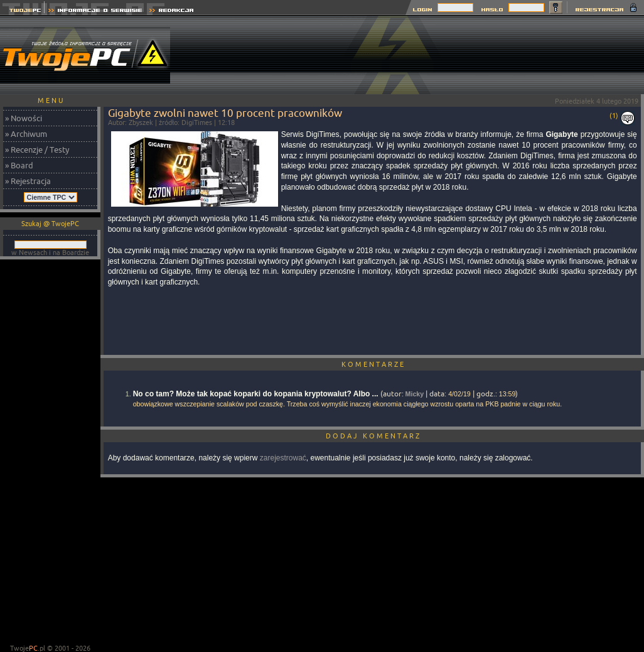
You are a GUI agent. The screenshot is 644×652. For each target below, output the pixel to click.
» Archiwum (26, 134)
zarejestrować (283, 458)
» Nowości (24, 118)
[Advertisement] (603, 55)
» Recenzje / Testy (37, 149)
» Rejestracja (28, 181)
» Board (19, 165)
